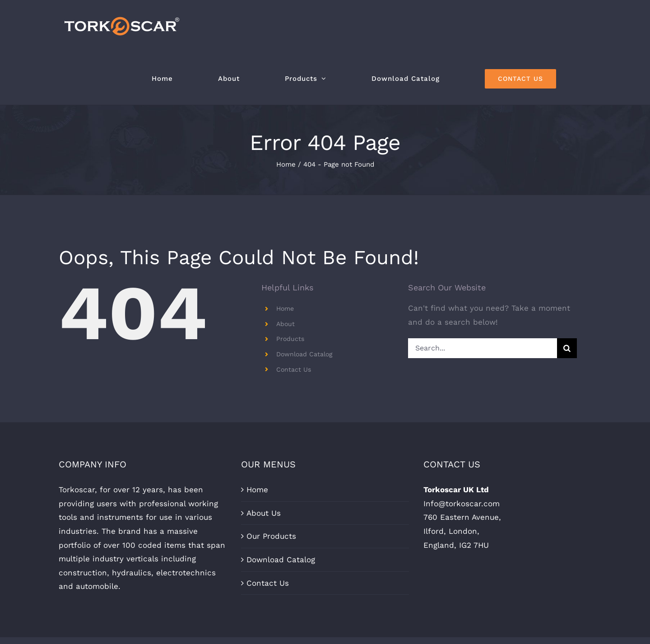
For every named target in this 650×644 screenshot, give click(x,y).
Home (285, 308)
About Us (264, 513)
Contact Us (294, 369)
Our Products (271, 536)
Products (290, 339)
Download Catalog (304, 354)
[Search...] (482, 348)
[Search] (567, 348)
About (286, 324)
